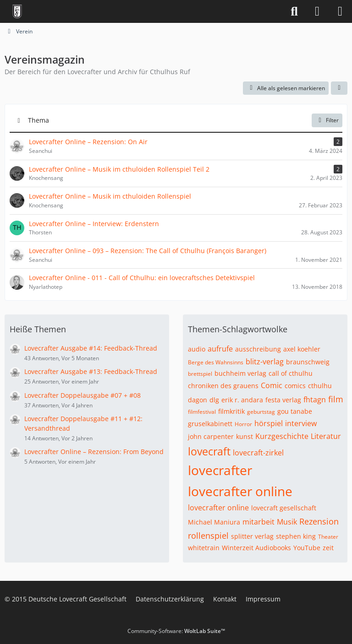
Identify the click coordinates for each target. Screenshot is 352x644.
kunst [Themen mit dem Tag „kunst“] (245, 436)
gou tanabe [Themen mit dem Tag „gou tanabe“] (295, 411)
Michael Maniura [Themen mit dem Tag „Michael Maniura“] (214, 522)
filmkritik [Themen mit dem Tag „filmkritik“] (231, 411)
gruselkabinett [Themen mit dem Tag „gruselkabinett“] (210, 424)
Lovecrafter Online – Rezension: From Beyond (94, 452)
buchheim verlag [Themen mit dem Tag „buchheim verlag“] (240, 373)
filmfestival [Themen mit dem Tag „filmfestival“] (202, 412)
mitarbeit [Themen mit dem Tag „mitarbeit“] (258, 522)
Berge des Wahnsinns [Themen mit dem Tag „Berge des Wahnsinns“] (216, 362)
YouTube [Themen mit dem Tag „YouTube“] (307, 548)
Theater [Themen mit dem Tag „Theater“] (328, 537)
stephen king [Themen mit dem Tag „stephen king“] (296, 536)
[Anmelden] (317, 11)
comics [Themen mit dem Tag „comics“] (295, 386)
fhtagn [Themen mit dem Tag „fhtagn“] (315, 400)
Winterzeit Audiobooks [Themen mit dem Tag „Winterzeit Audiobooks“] (256, 548)
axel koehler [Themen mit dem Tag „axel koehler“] (302, 349)
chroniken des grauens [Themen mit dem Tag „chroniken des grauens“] (223, 386)
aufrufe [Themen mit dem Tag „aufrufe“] (220, 349)
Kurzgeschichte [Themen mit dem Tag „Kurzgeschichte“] (282, 436)
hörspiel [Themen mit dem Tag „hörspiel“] (269, 423)
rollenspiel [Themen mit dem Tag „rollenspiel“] (208, 536)
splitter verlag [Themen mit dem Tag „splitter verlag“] (252, 536)
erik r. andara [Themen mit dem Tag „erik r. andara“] (242, 400)
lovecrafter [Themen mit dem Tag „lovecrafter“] (220, 470)
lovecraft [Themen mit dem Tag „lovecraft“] (209, 451)
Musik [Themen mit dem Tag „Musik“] (287, 522)
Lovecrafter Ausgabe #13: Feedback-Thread (91, 371)
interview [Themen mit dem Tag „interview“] (301, 423)
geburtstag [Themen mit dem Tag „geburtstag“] (261, 412)
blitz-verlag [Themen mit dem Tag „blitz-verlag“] (265, 362)
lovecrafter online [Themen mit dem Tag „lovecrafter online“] (240, 491)
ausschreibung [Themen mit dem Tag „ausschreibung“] (258, 349)
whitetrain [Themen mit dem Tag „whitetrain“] (204, 548)
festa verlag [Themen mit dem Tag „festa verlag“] (283, 400)
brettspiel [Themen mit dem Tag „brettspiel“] (200, 374)
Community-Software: (176, 631)
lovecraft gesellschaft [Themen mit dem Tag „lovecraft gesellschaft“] (284, 508)
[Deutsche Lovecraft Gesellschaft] (17, 11)
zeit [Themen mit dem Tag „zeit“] (328, 548)
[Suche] (294, 11)
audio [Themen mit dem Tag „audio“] (197, 349)
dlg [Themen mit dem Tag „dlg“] (214, 400)
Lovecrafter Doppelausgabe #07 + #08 (82, 395)
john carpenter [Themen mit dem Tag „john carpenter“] (211, 436)
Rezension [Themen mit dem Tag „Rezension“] (319, 521)
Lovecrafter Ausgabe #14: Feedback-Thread (91, 348)
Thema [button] (38, 120)
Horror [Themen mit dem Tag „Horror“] (243, 424)
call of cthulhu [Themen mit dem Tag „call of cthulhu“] (291, 373)
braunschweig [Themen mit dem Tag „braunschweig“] (308, 362)
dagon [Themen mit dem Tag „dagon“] (198, 400)
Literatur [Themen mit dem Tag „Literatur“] (326, 436)
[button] (339, 88)
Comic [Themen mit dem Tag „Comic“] (272, 385)
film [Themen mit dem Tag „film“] (336, 399)
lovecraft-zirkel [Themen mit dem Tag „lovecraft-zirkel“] (258, 453)
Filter (327, 120)
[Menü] (340, 11)
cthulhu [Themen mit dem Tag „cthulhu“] (320, 386)
